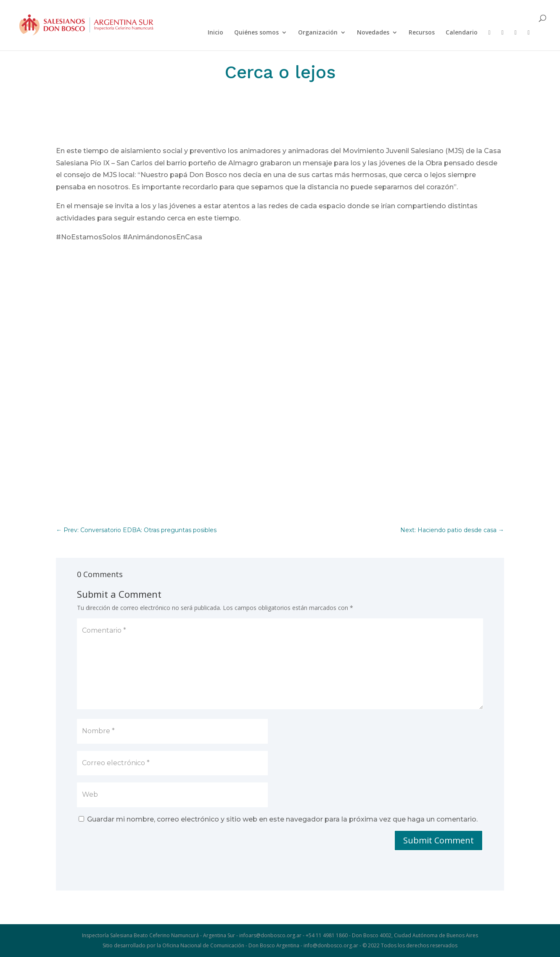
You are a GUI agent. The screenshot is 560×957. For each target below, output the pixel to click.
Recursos (422, 33)
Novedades (373, 33)
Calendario (462, 33)
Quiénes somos (256, 33)
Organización (318, 33)
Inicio (215, 33)
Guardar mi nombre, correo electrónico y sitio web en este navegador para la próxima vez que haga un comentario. (282, 819)
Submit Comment (438, 840)
